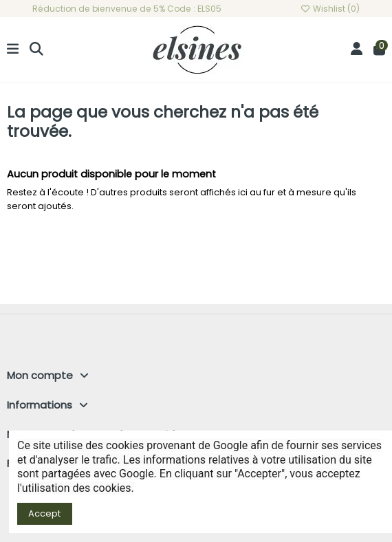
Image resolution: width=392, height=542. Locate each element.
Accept (44, 513)
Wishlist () (330, 9)
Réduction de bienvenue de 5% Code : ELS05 (127, 9)
